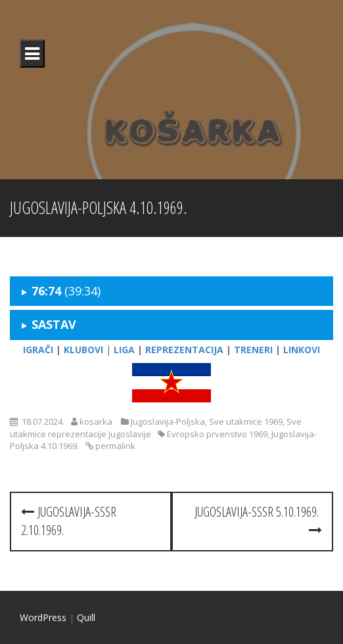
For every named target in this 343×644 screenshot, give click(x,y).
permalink (114, 446)
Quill (86, 617)
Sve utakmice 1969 (246, 421)
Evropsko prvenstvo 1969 (217, 434)
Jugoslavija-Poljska (168, 421)
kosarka (96, 421)
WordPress (43, 617)
